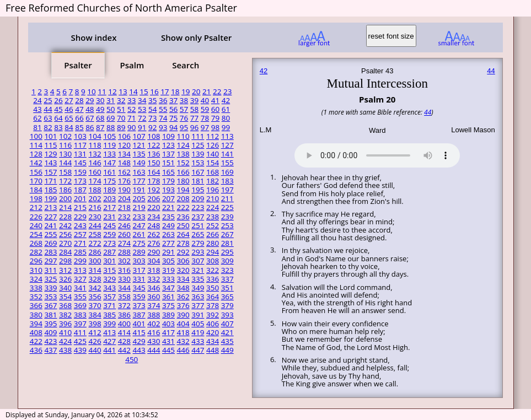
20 (196, 91)
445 (168, 350)
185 (50, 190)
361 (168, 297)
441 (109, 350)
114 (36, 145)
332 (154, 279)
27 (69, 100)
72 (142, 118)
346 (154, 288)
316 (124, 270)
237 (198, 217)
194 (183, 190)
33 (132, 100)
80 (226, 118)
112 (213, 136)
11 (102, 91)
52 (132, 109)
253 (227, 225)
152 (183, 163)
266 (213, 234)
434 (213, 341)
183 (227, 181)
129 (50, 154)
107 (139, 136)
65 (69, 118)
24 (37, 100)
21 (206, 91)
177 (139, 181)
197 (227, 190)
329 (109, 279)
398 (95, 324)
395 (50, 324)
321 (198, 270)
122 (154, 145)
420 (213, 332)
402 (154, 324)
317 (139, 270)
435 (227, 341)
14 (133, 91)
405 (198, 324)
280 (213, 243)
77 (194, 118)
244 (95, 225)
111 (198, 136)
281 (227, 243)
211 (227, 198)
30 (100, 100)
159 (80, 172)
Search (186, 65)
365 (227, 297)
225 (227, 207)
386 (124, 315)
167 (198, 172)
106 (124, 136)
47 (79, 109)
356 (95, 297)
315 (109, 270)
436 (36, 350)
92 (152, 127)
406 (213, 324)
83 (58, 127)
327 (80, 279)
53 (142, 109)
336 (213, 279)
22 (217, 91)
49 (100, 109)
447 (198, 350)
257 (80, 234)
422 (36, 341)
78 (205, 118)
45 (58, 109)
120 (124, 145)
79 (215, 118)
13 (123, 91)
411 (80, 332)
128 (36, 154)
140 (213, 154)
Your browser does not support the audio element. (377, 154)
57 (184, 109)
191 (139, 190)
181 (198, 181)
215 (80, 207)
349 (198, 288)
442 (124, 350)
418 (183, 332)
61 (226, 109)
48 (90, 109)
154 (213, 163)
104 (95, 136)
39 (194, 100)
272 (95, 243)
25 (48, 100)
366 (36, 305)
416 (154, 332)
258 (95, 234)
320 (183, 270)
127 (227, 145)
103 (80, 136)
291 (168, 252)
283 (50, 252)
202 (95, 198)
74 (163, 118)
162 (124, 172)
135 (139, 154)
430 (154, 341)
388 (154, 315)
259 (109, 234)
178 (154, 181)
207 (168, 198)
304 (154, 261)
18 (175, 91)
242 (65, 225)
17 (165, 91)
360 (154, 297)
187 (80, 190)
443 (139, 350)
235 (168, 217)
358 (124, 297)
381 (50, 315)
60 (215, 109)
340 (65, 288)
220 (154, 207)
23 (227, 91)
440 (95, 350)
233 (139, 217)
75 (173, 118)
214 (65, 207)
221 (168, 207)
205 (139, 198)
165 (168, 172)
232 (124, 217)
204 (124, 198)
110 (183, 136)
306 (183, 261)
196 (213, 190)
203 (109, 198)
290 (154, 252)
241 (50, 225)
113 (227, 136)
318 (154, 270)
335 (198, 279)
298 (65, 261)
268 (36, 243)
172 (65, 181)
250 (183, 225)
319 (168, 270)
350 (213, 288)
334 (183, 279)
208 (183, 198)
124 (183, 145)
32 (121, 100)
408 (36, 332)
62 (37, 118)
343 (109, 288)
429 (139, 341)
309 (227, 261)
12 (112, 91)
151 (168, 163)
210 (213, 198)
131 (80, 154)
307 (198, 261)
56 (173, 109)
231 (109, 217)
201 (80, 198)
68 (100, 118)
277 (168, 243)
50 (111, 109)
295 (227, 252)
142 (36, 163)
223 (198, 207)
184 (36, 190)
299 (80, 261)
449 (227, 350)
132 (95, 154)
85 (79, 127)
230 (95, 217)
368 (65, 305)
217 (109, 207)
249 (168, 225)
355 (80, 297)
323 (227, 270)
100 (36, 136)
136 (154, 154)
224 (213, 207)
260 (124, 234)
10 (91, 91)
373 (139, 305)
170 (36, 181)
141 (227, 154)
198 (36, 198)
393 (227, 315)
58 (194, 109)
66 (79, 118)
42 (226, 100)
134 (124, 154)
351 (227, 288)
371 (109, 305)
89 (121, 127)
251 (198, 225)
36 (163, 100)
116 (65, 145)
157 (50, 172)
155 (227, 163)
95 (184, 127)
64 (58, 118)
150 (154, 163)
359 (139, 297)
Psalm (132, 65)
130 (65, 154)
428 (124, 341)
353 (50, 297)
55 (163, 109)
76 (184, 118)
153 (198, 163)
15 (144, 91)
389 (168, 315)
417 (168, 332)
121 (139, 145)
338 (36, 288)
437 (50, 350)
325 (50, 279)
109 (168, 136)
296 (36, 261)
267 (227, 234)
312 (65, 270)
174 (95, 181)
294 (213, 252)
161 (109, 172)
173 (80, 181)
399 (109, 324)
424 (65, 341)
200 (65, 198)
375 (168, 305)
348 (183, 288)
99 (226, 127)
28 (79, 100)
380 (36, 315)
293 (198, 252)
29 (90, 100)
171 (50, 181)
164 (154, 172)
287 (109, 252)
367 (50, 305)
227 (50, 217)
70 (121, 118)
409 (50, 332)
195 (198, 190)
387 (139, 315)
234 (154, 217)
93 (163, 127)
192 (154, 190)
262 (154, 234)
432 (183, 341)
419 (198, 332)
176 (124, 181)
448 (213, 350)
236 (183, 217)
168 (213, 172)
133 (109, 154)
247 (139, 225)
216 (95, 207)
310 (36, 270)
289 (139, 252)
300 (95, 261)
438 (65, 350)
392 (213, 315)
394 (36, 324)
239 (227, 217)
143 (50, 163)
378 (213, 305)
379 (227, 305)
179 (168, 181)
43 (37, 109)
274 (124, 243)
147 (109, 163)
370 (95, 305)
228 (65, 217)
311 (50, 270)
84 (69, 127)
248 (154, 225)
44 (48, 109)
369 (80, 305)
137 (168, 154)
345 (139, 288)
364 (213, 297)
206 (154, 198)
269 (50, 243)
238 (213, 217)
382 (65, 315)
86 (90, 127)
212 (36, 207)
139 (198, 154)
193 (168, 190)
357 (109, 297)
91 (142, 127)
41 (215, 100)
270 (65, 243)
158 (65, 172)
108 (154, 136)
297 (50, 261)
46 (69, 109)
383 (80, 315)
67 (90, 118)
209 (198, 198)
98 (215, 127)
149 (139, 163)
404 (183, 324)
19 (186, 91)
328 (95, 279)
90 (132, 127)
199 (50, 198)
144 (65, 163)
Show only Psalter (196, 37)
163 (139, 172)
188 (95, 190)
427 (109, 341)
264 (183, 234)
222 (183, 207)
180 (183, 181)
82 (48, 127)
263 (168, 234)
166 (183, 172)
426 (95, 341)
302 (124, 261)
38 (184, 100)
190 (124, 190)
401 (139, 324)
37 (173, 100)
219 (139, 207)
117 (80, 145)
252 (213, 225)
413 (109, 332)
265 (198, 234)
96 (194, 127)
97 (205, 127)
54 (152, 109)
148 (124, 163)
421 (227, 332)
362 (183, 297)
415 (139, 332)
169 (227, 172)
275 (139, 243)
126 (213, 145)
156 (36, 172)
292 (183, 252)
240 (36, 225)
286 (95, 252)
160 (95, 172)
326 (65, 279)
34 (142, 100)
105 (109, 136)
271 (80, 243)
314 (95, 270)
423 (50, 341)
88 (111, 127)
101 (50, 136)
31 (111, 100)
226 (36, 217)
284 (65, 252)
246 (124, 225)
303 (139, 261)
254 (36, 234)
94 (173, 127)
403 (168, 324)
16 (154, 91)
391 (198, 315)
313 (80, 270)
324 (36, 279)
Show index (93, 37)
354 (65, 297)
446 (183, 350)
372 (124, 305)
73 (152, 118)
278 (183, 243)
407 (227, 324)
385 (109, 315)
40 (205, 100)
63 (48, 118)
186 (65, 190)
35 (152, 100)
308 (213, 261)
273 (109, 243)
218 (124, 207)
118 (95, 145)
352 (36, 297)
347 (168, 288)
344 (124, 288)
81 (37, 127)
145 (80, 163)
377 (198, 305)
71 (132, 118)
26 (58, 100)
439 (80, 350)
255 (50, 234)
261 (139, 234)
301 (109, 261)
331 (139, 279)
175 (109, 181)
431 (168, 341)
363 (198, 297)
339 (50, 288)
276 (154, 243)
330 (124, 279)
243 (80, 225)
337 (227, 279)
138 (183, 154)
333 (168, 279)
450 (132, 359)
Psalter (78, 65)
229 (80, 217)
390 (183, 315)
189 (109, 190)
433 (198, 341)
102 (65, 136)
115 (50, 145)
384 (95, 315)
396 (65, 324)
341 (80, 288)
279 (198, 243)
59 (205, 109)
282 (36, 252)
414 (124, 332)
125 (198, 145)
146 (95, 163)
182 (213, 181)
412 (95, 332)
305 (168, 261)
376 (183, 305)
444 (154, 350)
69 (111, 118)
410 (65, 332)
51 (121, 109)
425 (80, 341)
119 (109, 145)
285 (80, 252)
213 (50, 207)
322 (213, 270)
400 (124, 324)
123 (168, 145)
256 (65, 234)
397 (80, 324)
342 (95, 288)
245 (109, 225)
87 (100, 127)
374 (154, 305)
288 (124, 252)
